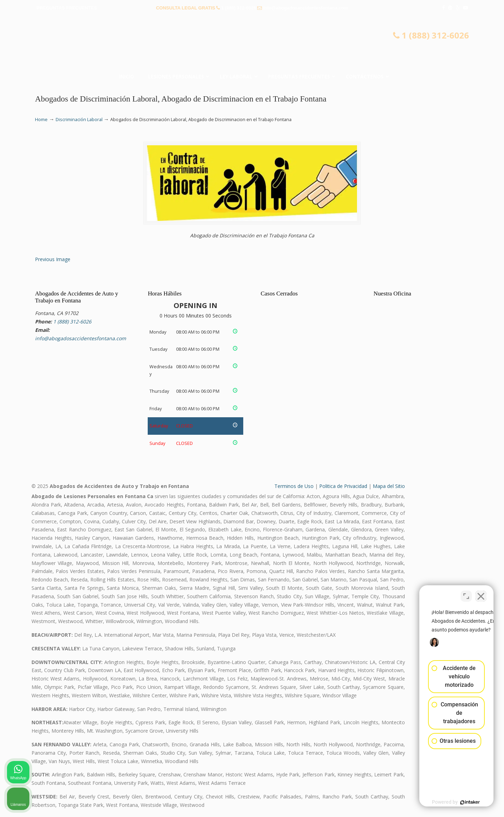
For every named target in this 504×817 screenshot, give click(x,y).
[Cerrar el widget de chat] (481, 593)
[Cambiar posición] (466, 593)
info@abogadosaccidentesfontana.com (306, 8)
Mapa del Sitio (389, 486)
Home (41, 120)
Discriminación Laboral (79, 120)
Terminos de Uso (294, 486)
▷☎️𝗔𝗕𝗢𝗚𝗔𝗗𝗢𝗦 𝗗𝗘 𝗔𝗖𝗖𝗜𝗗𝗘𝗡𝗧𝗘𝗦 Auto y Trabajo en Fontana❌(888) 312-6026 (252, 44)
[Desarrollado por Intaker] (444, 802)
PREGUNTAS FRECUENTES (67, 8)
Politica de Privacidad (343, 486)
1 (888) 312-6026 (239, 8)
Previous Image (53, 259)
